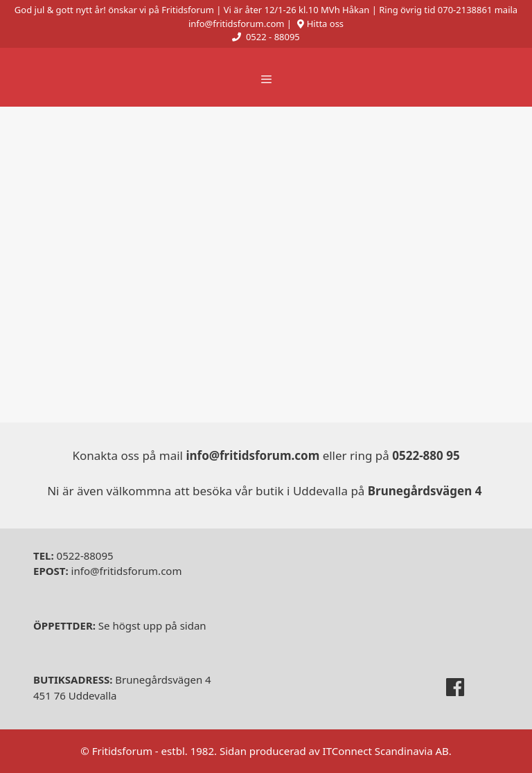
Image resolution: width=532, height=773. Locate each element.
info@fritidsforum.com (107, 571)
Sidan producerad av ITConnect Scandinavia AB (334, 751)
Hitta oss (325, 24)
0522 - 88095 (273, 37)
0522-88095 (73, 556)
